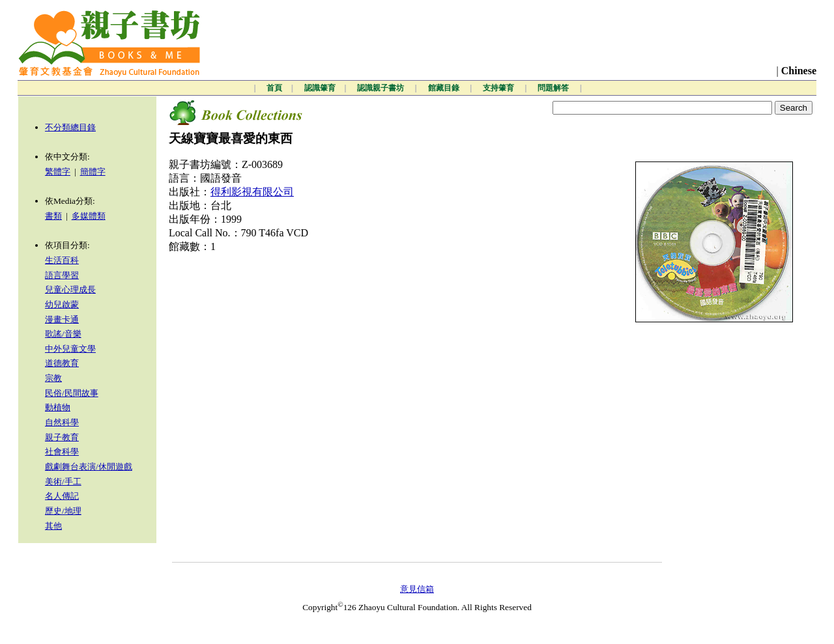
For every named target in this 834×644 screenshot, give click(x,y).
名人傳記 (62, 496)
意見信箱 (417, 589)
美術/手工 (63, 482)
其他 (53, 526)
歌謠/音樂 (63, 334)
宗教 (53, 378)
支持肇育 (499, 88)
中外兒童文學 (70, 349)
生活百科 (62, 260)
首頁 (274, 88)
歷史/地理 (63, 511)
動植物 (58, 407)
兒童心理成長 (70, 289)
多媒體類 (89, 216)
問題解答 (554, 88)
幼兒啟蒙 (62, 304)
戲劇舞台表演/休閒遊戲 (89, 467)
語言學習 (62, 275)
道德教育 (62, 363)
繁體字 (58, 172)
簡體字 (93, 172)
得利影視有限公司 (252, 192)
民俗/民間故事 (72, 393)
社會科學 (62, 452)
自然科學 (62, 422)
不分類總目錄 (70, 127)
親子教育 (62, 437)
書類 (53, 216)
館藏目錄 (445, 88)
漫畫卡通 (62, 319)
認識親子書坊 (381, 88)
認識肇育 (320, 88)
